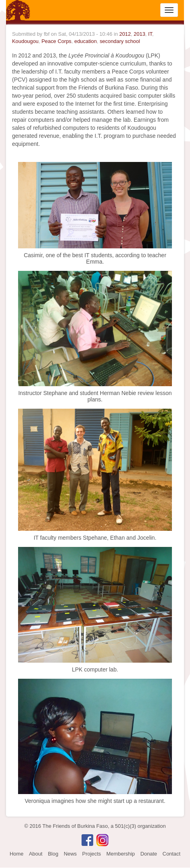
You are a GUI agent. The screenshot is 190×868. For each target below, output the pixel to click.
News (70, 854)
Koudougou (25, 41)
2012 (125, 34)
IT (150, 34)
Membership (121, 854)
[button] (95, 205)
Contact (172, 854)
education (86, 41)
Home (16, 854)
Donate (149, 854)
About (36, 854)
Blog (53, 854)
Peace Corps (56, 41)
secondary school (120, 41)
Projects (92, 854)
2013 (140, 34)
